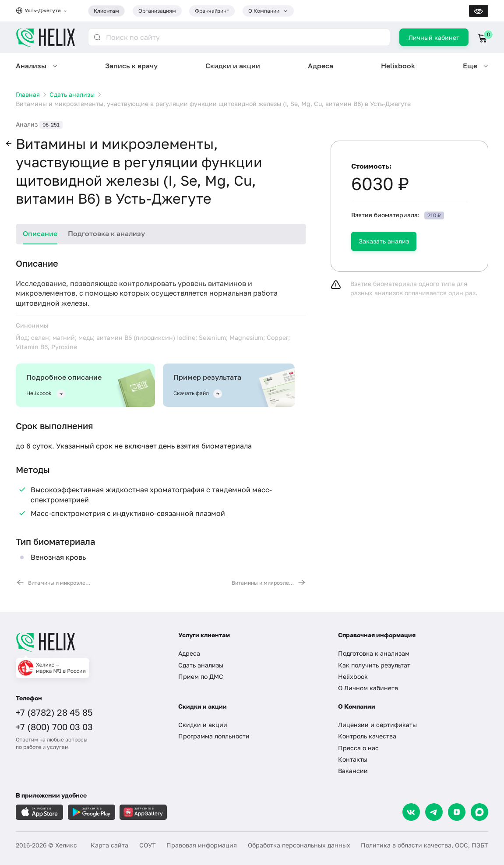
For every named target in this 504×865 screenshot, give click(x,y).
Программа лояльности (214, 736)
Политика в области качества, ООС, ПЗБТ (425, 845)
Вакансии (353, 771)
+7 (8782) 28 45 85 (54, 712)
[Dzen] (457, 812)
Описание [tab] (40, 233)
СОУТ (148, 845)
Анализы (31, 66)
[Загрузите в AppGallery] (143, 812)
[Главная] (89, 642)
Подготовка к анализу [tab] (106, 233)
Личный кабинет (434, 37)
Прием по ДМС (201, 676)
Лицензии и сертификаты (377, 725)
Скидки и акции (233, 66)
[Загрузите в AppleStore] (39, 812)
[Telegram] (434, 812)
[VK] (411, 812)
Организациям (157, 11)
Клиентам (106, 11)
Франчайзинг (212, 11)
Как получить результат (374, 665)
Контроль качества (367, 736)
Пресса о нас (358, 748)
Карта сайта (109, 845)
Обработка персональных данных (299, 845)
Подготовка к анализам (374, 653)
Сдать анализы (201, 665)
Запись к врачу (131, 66)
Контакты (353, 759)
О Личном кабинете (368, 688)
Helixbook (398, 66)
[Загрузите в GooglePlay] (92, 812)
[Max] (479, 812)
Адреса (321, 66)
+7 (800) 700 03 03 (54, 727)
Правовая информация (202, 845)
